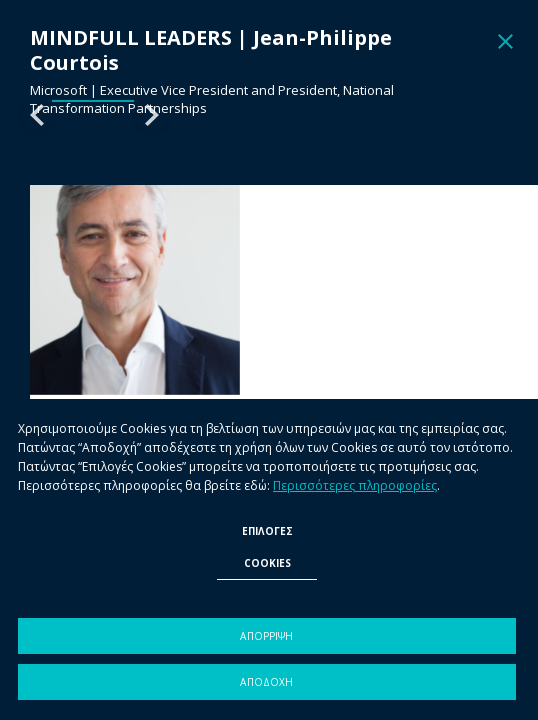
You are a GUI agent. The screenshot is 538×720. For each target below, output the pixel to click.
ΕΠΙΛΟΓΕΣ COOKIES (267, 547)
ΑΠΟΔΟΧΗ (266, 682)
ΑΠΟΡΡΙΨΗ (266, 636)
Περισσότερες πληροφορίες (355, 485)
